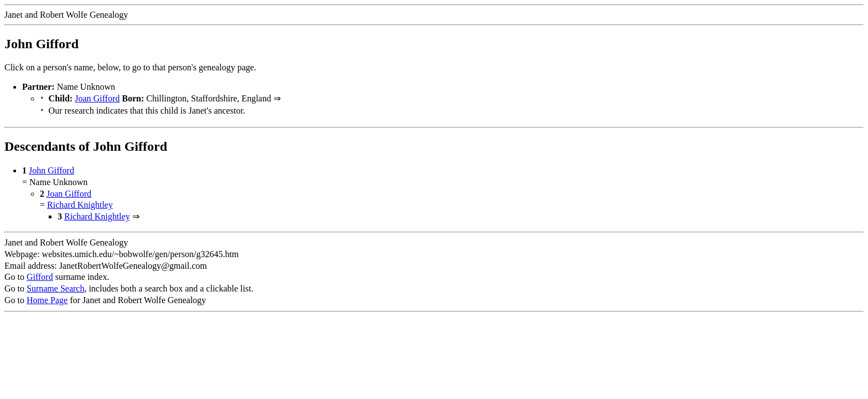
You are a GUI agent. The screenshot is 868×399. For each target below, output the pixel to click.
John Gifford (51, 168)
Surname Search (55, 286)
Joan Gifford (97, 98)
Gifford (40, 275)
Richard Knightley (80, 203)
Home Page (47, 298)
